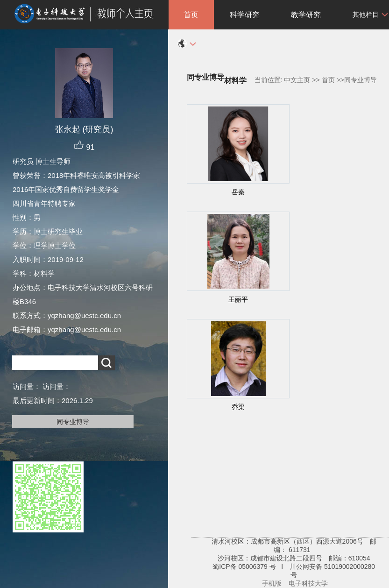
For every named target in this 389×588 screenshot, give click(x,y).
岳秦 (238, 192)
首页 (191, 15)
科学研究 (245, 15)
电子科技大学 (308, 583)
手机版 (272, 583)
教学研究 (306, 15)
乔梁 (238, 407)
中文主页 (297, 80)
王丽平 (238, 299)
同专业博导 (73, 422)
